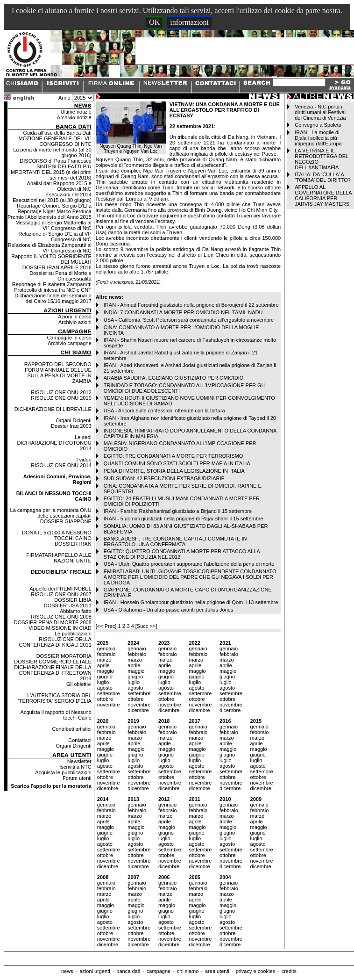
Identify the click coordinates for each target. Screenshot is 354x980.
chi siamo (188, 971)
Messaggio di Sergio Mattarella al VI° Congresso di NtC (53, 225)
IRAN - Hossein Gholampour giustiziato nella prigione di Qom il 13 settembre (191, 602)
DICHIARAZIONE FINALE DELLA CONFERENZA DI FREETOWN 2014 (53, 673)
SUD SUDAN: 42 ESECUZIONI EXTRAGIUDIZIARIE (164, 478)
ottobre (105, 699)
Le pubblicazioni (73, 634)
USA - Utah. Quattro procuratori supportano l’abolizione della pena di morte (189, 564)
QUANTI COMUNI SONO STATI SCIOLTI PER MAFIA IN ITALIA (177, 463)
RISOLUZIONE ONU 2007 (61, 594)
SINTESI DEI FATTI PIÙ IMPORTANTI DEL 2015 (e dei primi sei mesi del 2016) (50, 172)
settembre (109, 693)
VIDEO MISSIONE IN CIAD (60, 628)
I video (84, 460)
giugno (105, 677)
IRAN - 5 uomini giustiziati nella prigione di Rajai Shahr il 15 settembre (184, 519)
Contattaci (80, 740)
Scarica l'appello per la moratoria (51, 786)
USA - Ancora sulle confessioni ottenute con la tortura (164, 411)
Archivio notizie (74, 117)
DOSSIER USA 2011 (68, 605)
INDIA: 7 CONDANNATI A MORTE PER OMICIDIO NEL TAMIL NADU (183, 312)
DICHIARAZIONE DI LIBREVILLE (53, 409)
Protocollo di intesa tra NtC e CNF (53, 290)
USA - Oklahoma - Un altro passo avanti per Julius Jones (169, 610)
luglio (103, 682)
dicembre (138, 710)
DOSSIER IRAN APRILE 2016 (57, 267)
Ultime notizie (76, 112)
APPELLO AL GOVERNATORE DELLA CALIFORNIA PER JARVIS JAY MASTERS (323, 195)
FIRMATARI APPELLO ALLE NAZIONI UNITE (59, 558)
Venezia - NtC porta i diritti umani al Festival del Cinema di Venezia (320, 112)
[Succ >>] (146, 626)
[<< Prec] (107, 626)
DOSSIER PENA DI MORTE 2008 (53, 622)
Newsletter (79, 761)
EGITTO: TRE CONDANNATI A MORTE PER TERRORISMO (173, 456)
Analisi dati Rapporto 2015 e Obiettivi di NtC (59, 186)
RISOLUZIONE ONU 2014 (61, 465)
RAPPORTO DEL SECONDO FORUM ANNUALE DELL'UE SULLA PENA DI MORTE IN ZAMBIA (58, 373)
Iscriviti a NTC (75, 767)
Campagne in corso (69, 338)
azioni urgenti (95, 971)
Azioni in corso (75, 317)
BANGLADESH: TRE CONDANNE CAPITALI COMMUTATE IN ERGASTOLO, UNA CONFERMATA (175, 541)
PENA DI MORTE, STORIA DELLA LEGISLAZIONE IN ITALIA (174, 471)
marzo (104, 660)
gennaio (106, 649)
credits (289, 971)
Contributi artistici (71, 729)
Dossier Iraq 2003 (71, 426)
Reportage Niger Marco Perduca (54, 211)
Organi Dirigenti (73, 420)
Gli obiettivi (79, 684)
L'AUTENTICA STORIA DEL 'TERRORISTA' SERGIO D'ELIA (55, 698)
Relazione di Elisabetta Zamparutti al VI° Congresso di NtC (50, 248)
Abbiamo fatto (76, 611)
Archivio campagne (70, 343)
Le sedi (83, 437)
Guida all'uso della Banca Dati (57, 133)
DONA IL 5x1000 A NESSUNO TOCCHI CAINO (57, 535)
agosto (105, 688)
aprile (103, 665)
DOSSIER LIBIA (73, 600)
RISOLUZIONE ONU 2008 (61, 617)
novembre (109, 705)
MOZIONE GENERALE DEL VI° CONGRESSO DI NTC (55, 141)
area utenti (217, 971)
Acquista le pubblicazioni (63, 772)
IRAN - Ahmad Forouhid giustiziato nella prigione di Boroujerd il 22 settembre (191, 305)
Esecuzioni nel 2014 (68, 195)
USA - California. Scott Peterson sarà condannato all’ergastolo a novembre (189, 320)
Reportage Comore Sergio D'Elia (54, 206)
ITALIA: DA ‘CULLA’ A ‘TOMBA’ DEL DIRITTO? (323, 177)
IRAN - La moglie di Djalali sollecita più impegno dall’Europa (318, 138)
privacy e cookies (255, 971)
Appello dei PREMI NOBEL (60, 589)
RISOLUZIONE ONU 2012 (61, 392)
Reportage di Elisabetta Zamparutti (52, 284)
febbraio (106, 654)
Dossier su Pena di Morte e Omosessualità (60, 276)
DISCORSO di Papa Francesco (55, 161)
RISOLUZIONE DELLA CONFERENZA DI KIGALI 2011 (55, 642)
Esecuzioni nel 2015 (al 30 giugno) (52, 200)
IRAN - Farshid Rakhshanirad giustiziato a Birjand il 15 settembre (178, 511)
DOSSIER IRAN (73, 544)
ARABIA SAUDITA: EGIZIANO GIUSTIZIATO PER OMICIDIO (174, 378)
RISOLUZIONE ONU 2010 (61, 398)
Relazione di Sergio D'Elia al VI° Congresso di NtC (55, 237)
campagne (159, 971)
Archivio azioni (75, 322)
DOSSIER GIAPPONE (66, 521)
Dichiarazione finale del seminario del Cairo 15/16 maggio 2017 (53, 298)
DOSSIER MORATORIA (64, 656)
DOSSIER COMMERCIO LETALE (53, 662)
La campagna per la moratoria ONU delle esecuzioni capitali (51, 513)
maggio (106, 671)
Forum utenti (77, 778)
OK (154, 22)
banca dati (128, 971)
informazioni (189, 22)
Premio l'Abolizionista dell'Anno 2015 (50, 217)
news (67, 971)
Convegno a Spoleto (318, 125)
